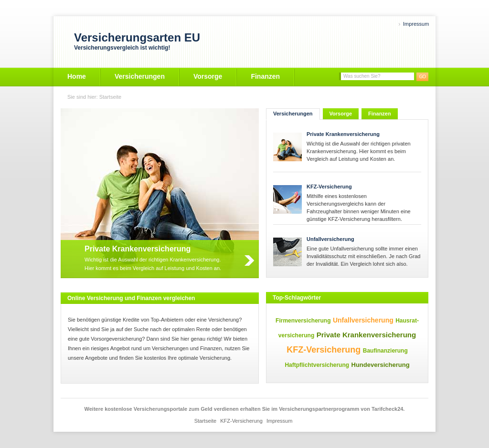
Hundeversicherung (381, 365)
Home (77, 76)
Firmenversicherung (303, 321)
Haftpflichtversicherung (317, 365)
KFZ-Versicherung (329, 187)
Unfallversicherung (330, 239)
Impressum (416, 24)
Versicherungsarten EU (137, 37)
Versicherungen (140, 76)
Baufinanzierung (385, 351)
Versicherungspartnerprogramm (319, 409)
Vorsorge (208, 76)
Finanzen (265, 76)
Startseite (110, 97)
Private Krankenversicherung (343, 134)
